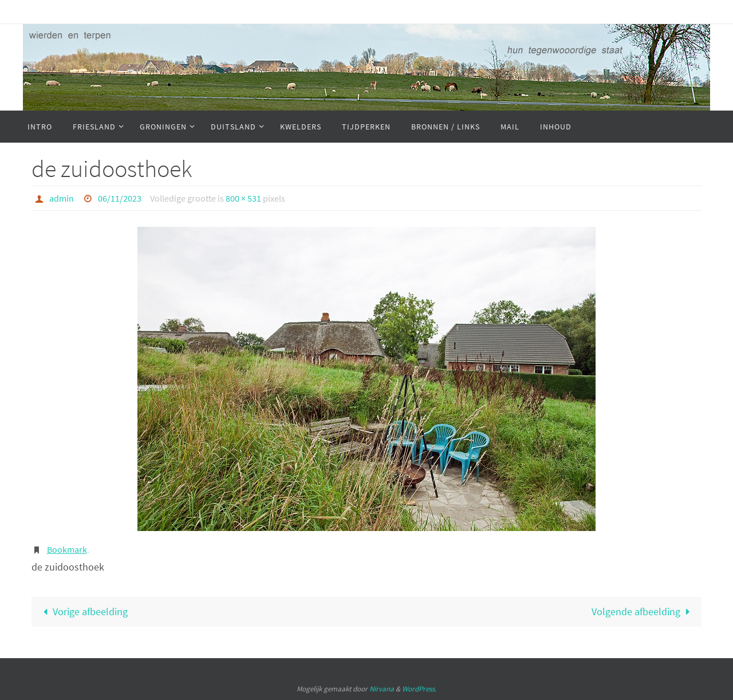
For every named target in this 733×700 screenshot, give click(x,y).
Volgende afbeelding (643, 611)
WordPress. (419, 689)
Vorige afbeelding (83, 611)
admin (62, 198)
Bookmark (67, 549)
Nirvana (382, 689)
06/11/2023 (120, 198)
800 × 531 (243, 198)
